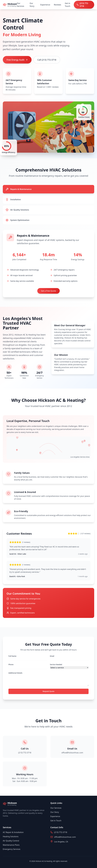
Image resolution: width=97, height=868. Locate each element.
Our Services (21, 5)
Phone (11, 664)
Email (52, 656)
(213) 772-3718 (25, 753)
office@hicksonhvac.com (72, 753)
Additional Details (15, 673)
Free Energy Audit (17, 60)
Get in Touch (68, 5)
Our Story (32, 5)
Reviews (58, 5)
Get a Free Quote (48, 291)
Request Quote (49, 691)
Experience (45, 5)
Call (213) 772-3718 (47, 60)
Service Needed (56, 664)
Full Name (12, 656)
